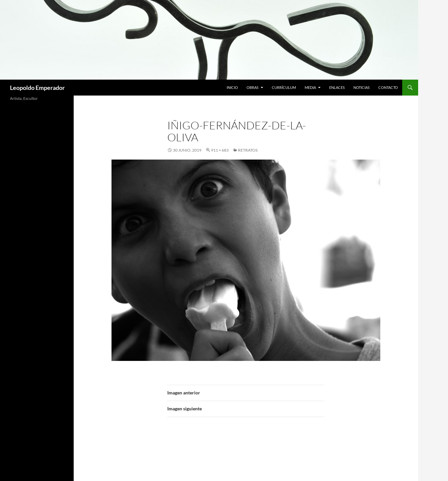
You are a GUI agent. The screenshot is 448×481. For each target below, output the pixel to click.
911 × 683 (220, 150)
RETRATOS (248, 150)
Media (310, 87)
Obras (253, 87)
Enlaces (337, 87)
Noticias (362, 87)
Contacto (388, 87)
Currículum (284, 87)
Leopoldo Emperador (37, 88)
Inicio (232, 87)
